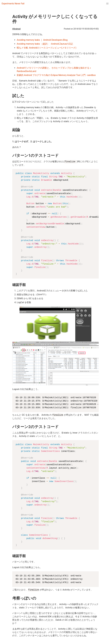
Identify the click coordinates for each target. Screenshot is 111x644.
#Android (16, 29)
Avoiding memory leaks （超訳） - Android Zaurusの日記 (45, 44)
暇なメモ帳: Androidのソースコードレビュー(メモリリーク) (47, 48)
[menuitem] (107, 4)
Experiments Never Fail (13, 4)
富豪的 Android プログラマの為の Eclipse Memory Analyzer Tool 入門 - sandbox (56, 75)
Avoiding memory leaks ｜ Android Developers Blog (42, 40)
